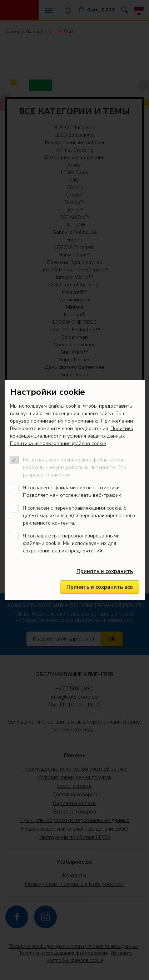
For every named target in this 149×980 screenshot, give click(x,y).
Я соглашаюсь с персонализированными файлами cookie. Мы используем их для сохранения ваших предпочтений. (71, 543)
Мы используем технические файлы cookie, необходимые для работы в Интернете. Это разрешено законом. (74, 467)
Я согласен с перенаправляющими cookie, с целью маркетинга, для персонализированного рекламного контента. (79, 515)
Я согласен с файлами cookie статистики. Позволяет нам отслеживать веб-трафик (72, 491)
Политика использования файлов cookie (58, 443)
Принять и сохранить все (100, 587)
